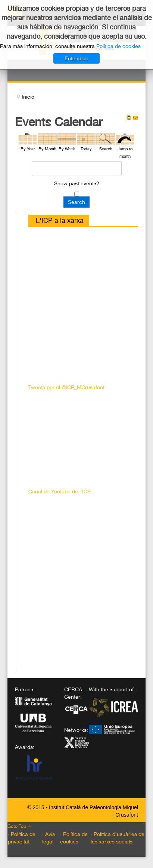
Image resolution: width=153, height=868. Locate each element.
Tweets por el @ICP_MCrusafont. (67, 387)
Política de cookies (118, 46)
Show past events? (77, 183)
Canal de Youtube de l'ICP (60, 491)
